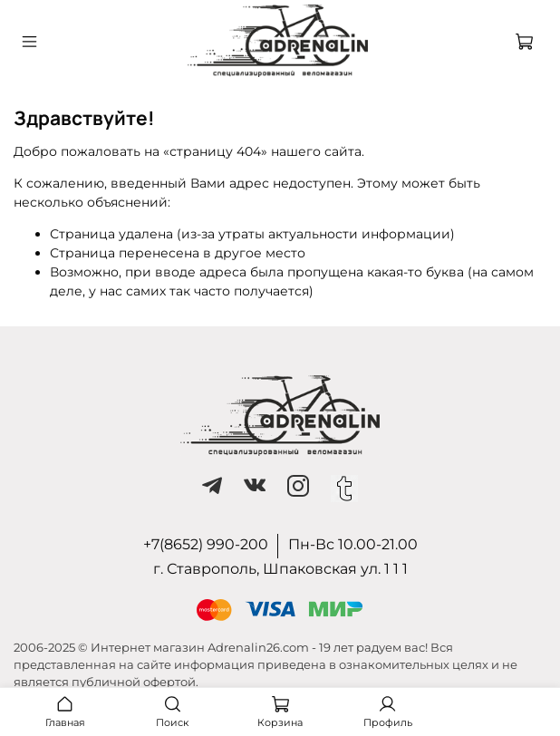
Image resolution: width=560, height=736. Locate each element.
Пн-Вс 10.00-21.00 (353, 544)
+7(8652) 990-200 (206, 544)
